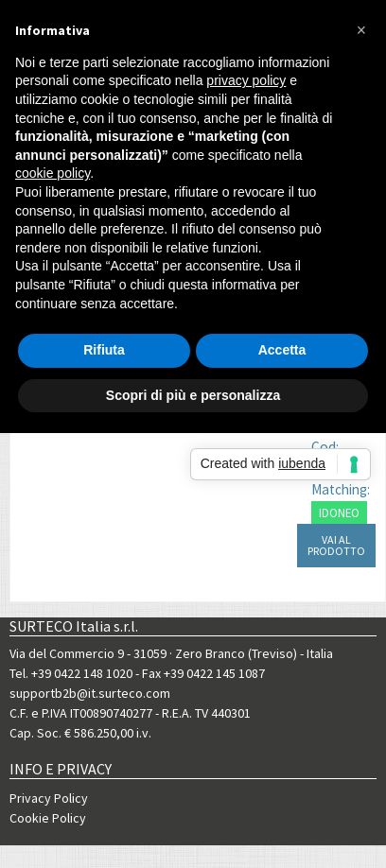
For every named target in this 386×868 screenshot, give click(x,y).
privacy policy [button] (246, 80)
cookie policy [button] (53, 173)
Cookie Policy (48, 818)
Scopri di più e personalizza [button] (193, 395)
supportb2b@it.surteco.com (90, 693)
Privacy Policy (49, 798)
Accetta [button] (282, 350)
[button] (361, 30)
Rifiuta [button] (104, 350)
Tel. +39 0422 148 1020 (71, 673)
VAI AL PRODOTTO (336, 545)
